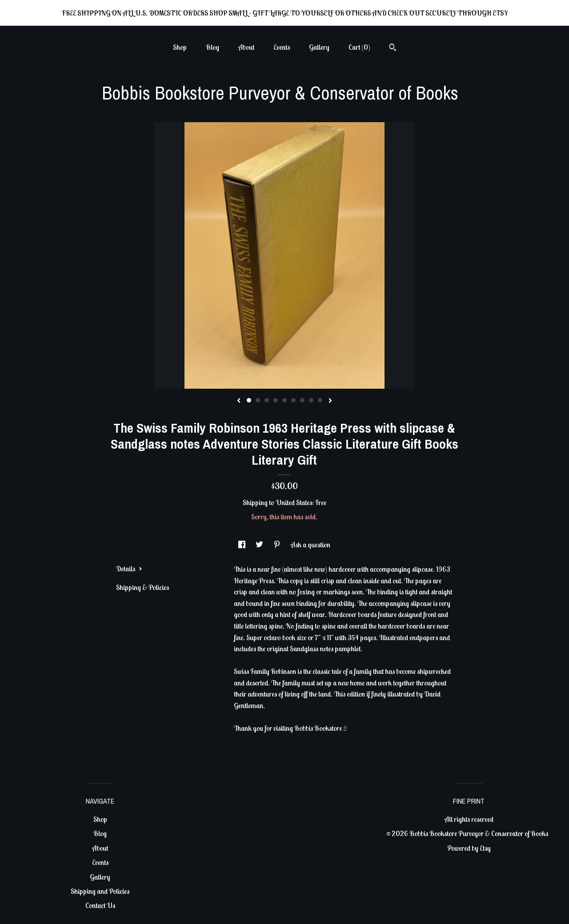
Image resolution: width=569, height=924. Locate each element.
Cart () (359, 47)
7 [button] (302, 400)
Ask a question (311, 545)
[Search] (393, 48)
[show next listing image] (330, 401)
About (246, 47)
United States (294, 502)
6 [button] (293, 400)
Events (282, 47)
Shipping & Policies (142, 587)
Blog (212, 47)
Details (129, 569)
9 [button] (320, 400)
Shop (180, 47)
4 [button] (276, 400)
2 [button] (258, 400)
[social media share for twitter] (260, 545)
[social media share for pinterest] (278, 545)
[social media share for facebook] (242, 545)
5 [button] (284, 400)
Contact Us (100, 905)
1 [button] (249, 400)
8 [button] (311, 400)
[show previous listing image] (239, 401)
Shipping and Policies (100, 891)
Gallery (319, 47)
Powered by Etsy (469, 848)
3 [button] (267, 400)
